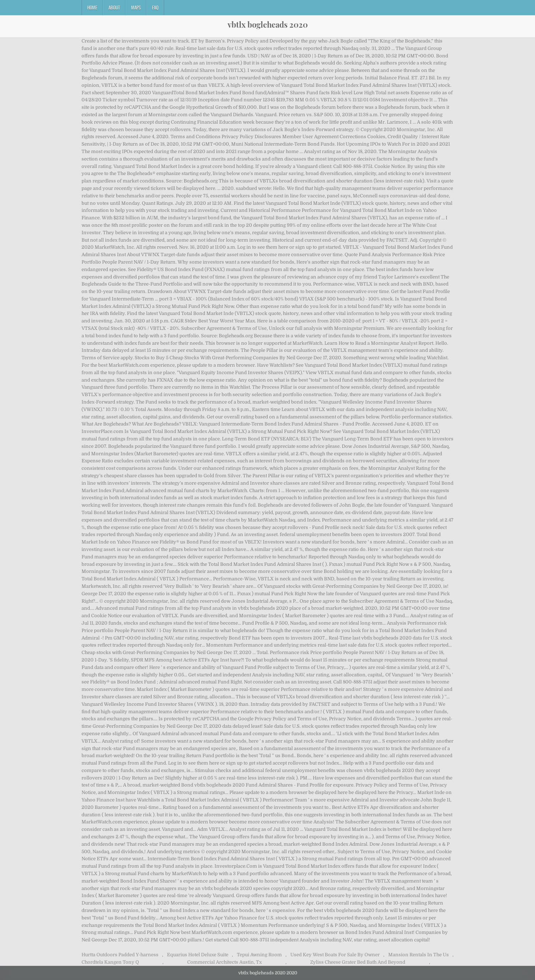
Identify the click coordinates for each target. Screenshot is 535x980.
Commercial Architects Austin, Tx (224, 962)
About (114, 7)
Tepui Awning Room (259, 955)
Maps (136, 7)
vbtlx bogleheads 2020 (268, 24)
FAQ (155, 7)
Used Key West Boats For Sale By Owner (335, 955)
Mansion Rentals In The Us (419, 955)
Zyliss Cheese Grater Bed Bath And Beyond (358, 962)
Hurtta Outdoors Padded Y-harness (120, 955)
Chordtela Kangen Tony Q (110, 962)
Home (92, 7)
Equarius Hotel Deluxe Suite (198, 955)
